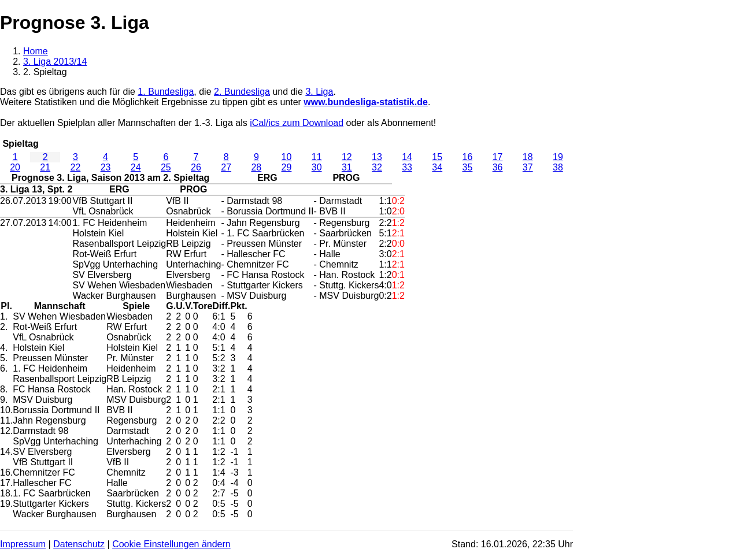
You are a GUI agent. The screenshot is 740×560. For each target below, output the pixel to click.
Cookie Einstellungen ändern (171, 544)
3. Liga (319, 92)
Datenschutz (79, 544)
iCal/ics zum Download (297, 123)
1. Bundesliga (166, 92)
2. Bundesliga (242, 92)
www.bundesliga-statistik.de (366, 102)
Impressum (23, 544)
